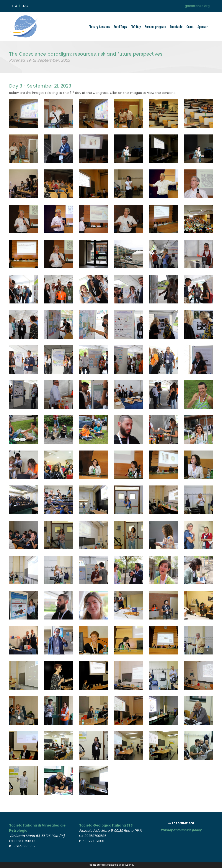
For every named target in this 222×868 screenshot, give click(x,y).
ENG (25, 6)
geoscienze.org (197, 6)
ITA (15, 6)
